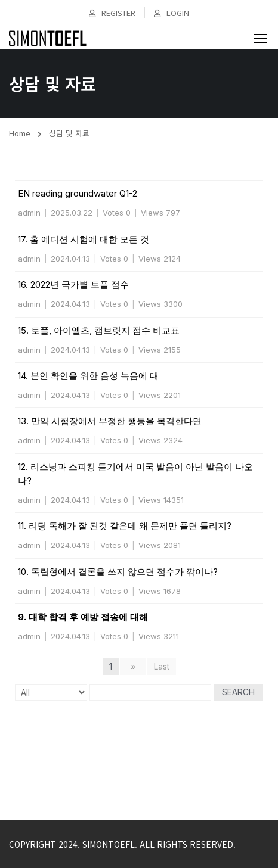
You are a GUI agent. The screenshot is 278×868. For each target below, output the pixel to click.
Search (238, 692)
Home (20, 133)
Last (162, 666)
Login (172, 13)
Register (112, 13)
